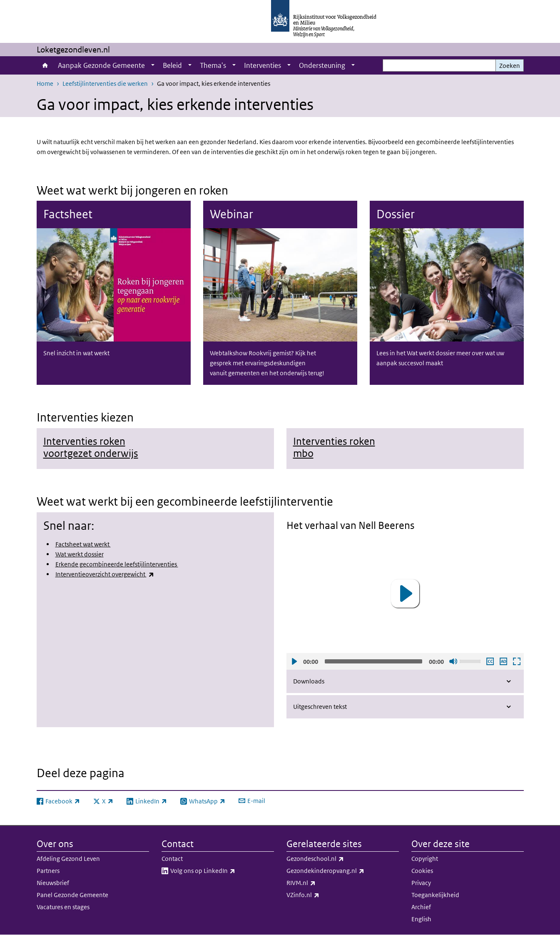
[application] (405, 593)
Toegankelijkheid (435, 895)
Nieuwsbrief (53, 883)
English (421, 919)
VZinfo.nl (321, 895)
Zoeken (510, 66)
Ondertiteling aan (490, 661)
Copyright (425, 859)
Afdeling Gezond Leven (68, 859)
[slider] (373, 661)
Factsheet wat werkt (83, 544)
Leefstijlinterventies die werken (105, 84)
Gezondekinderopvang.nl (343, 871)
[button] (405, 593)
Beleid (172, 65)
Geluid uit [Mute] (453, 661)
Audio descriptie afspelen (503, 661)
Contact (172, 859)
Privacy (421, 883)
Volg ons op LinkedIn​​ (221, 871)
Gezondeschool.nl (334, 859)
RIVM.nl (319, 883)
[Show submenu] (153, 65)
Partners (48, 871)
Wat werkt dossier (80, 554)
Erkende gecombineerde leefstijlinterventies (117, 564)
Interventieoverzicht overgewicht (105, 574)
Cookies (422, 871)
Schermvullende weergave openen (516, 661)
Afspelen (294, 661)
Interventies (263, 65)
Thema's (213, 65)
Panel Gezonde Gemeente (72, 895)
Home (45, 65)
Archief (421, 907)
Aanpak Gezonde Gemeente (101, 65)
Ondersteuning (322, 65)
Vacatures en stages (63, 907)
